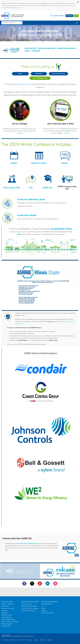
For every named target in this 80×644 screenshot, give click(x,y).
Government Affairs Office (29, 606)
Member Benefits (46, 604)
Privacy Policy (29, 640)
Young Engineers (6, 617)
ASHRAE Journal (7, 615)
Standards (4, 613)
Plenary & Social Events (12, 188)
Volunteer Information (8, 608)
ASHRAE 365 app (64, 321)
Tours (31, 188)
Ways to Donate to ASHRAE (10, 622)
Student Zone (48, 188)
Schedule (14, 163)
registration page (25, 84)
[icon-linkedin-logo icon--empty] (48, 584)
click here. (21, 8)
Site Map (50, 640)
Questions (65, 163)
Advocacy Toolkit (26, 604)
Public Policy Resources (29, 611)
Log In (76, 16)
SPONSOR (36, 51)
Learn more (20, 133)
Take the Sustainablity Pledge (40, 78)
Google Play (32, 543)
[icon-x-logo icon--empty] (32, 584)
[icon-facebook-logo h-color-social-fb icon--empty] (25, 584)
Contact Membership (48, 613)
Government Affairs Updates (30, 608)
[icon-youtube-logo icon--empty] (40, 584)
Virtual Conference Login (58, 74)
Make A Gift (62, 16)
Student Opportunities (8, 619)
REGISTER (20, 74)
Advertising (43, 640)
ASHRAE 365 (6, 626)
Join (51, 16)
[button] (78, 2)
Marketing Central (7, 624)
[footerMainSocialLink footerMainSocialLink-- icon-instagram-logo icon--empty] (55, 584)
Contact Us (5, 640)
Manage (44, 611)
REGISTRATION (30, 48)
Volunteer (56, 16)
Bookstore (69, 16)
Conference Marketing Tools (31, 199)
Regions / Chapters (7, 604)
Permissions (13, 640)
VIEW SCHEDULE (39, 74)
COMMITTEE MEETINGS (66, 48)
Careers (36, 640)
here (12, 344)
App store (23, 543)
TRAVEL (28, 51)
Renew (43, 608)
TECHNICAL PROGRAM (47, 48)
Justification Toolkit (27, 215)
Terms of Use (21, 640)
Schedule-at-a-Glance (39, 163)
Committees (5, 606)
